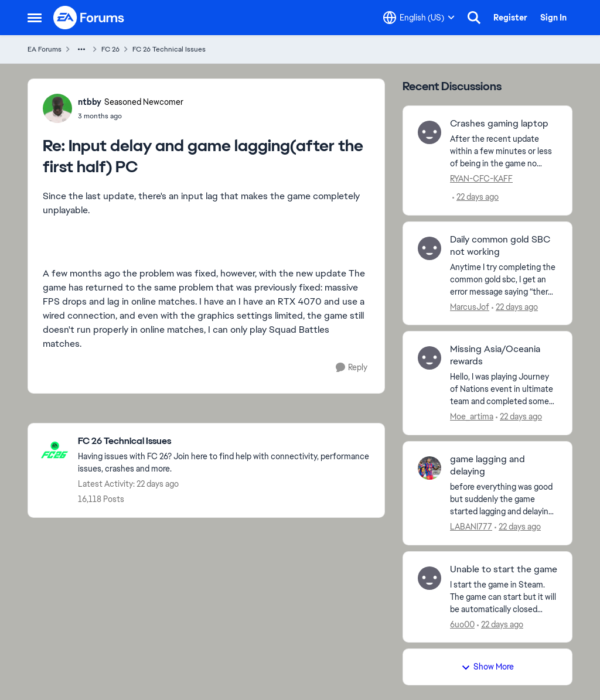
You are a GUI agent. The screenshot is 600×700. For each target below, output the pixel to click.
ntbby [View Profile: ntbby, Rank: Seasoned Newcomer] (90, 102)
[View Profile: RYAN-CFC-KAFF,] (429, 132)
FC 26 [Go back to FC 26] (110, 49)
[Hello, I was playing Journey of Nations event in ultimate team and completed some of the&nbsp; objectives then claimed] (504, 389)
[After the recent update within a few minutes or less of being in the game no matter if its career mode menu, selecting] (504, 151)
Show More (487, 667)
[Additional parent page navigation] (81, 49)
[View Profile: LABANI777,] (429, 468)
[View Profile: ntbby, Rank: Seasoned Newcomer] (57, 108)
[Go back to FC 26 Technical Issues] (225, 441)
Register (510, 18)
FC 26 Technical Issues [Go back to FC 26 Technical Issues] (169, 49)
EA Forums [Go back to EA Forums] (45, 49)
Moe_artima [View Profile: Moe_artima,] (472, 416)
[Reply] (352, 368)
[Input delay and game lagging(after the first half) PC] (131, 116)
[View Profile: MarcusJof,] (429, 248)
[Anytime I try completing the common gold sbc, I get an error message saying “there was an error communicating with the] (504, 279)
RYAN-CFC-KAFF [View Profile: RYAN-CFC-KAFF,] (481, 179)
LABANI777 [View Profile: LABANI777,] (471, 527)
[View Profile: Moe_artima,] (429, 358)
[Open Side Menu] (35, 18)
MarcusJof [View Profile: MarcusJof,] (470, 306)
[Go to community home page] (89, 18)
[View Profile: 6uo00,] (429, 578)
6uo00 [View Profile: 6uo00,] (462, 624)
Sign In (553, 18)
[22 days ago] (475, 197)
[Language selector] (419, 18)
